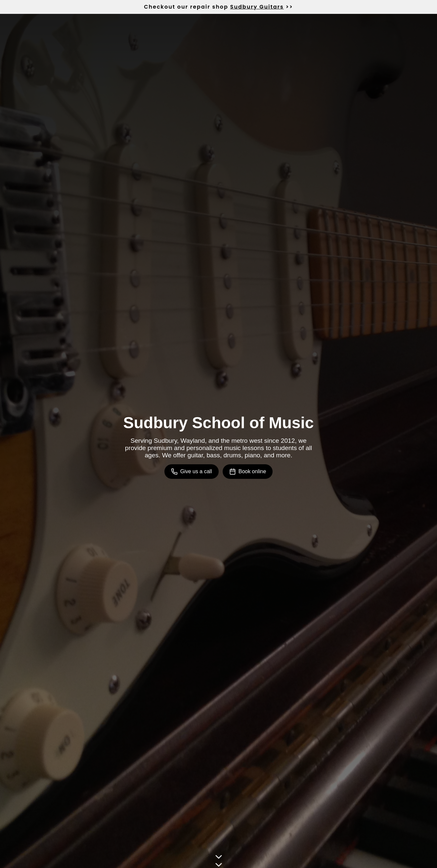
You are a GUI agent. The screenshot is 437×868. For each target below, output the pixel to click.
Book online (248, 472)
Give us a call (192, 472)
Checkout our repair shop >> (218, 7)
